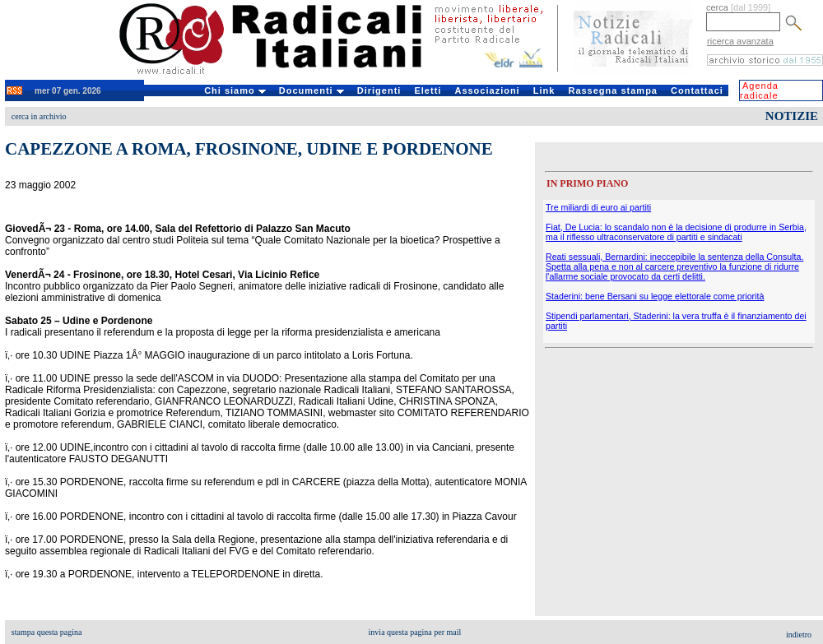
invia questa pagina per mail (415, 632)
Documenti (312, 90)
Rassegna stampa (613, 90)
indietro (799, 635)
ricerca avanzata (740, 41)
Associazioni (487, 90)
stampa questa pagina (47, 632)
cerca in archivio (39, 116)
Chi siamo (235, 90)
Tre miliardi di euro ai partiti (598, 207)
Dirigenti (379, 90)
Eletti (428, 90)
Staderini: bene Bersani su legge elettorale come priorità (655, 296)
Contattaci (697, 90)
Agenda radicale (759, 90)
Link (544, 90)
